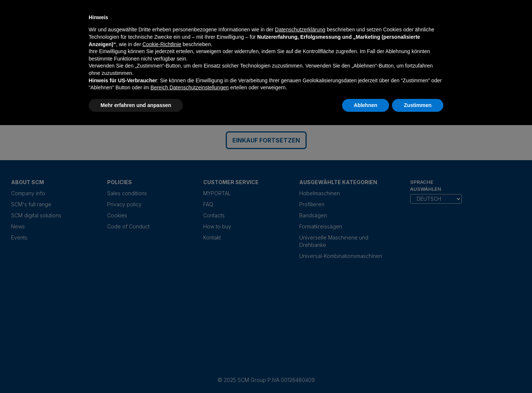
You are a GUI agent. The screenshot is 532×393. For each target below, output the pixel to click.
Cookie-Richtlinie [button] (162, 44)
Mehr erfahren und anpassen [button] (136, 105)
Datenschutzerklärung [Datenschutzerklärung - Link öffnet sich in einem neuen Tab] (300, 30)
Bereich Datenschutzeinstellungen (190, 87)
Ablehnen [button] (366, 105)
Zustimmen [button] (418, 105)
